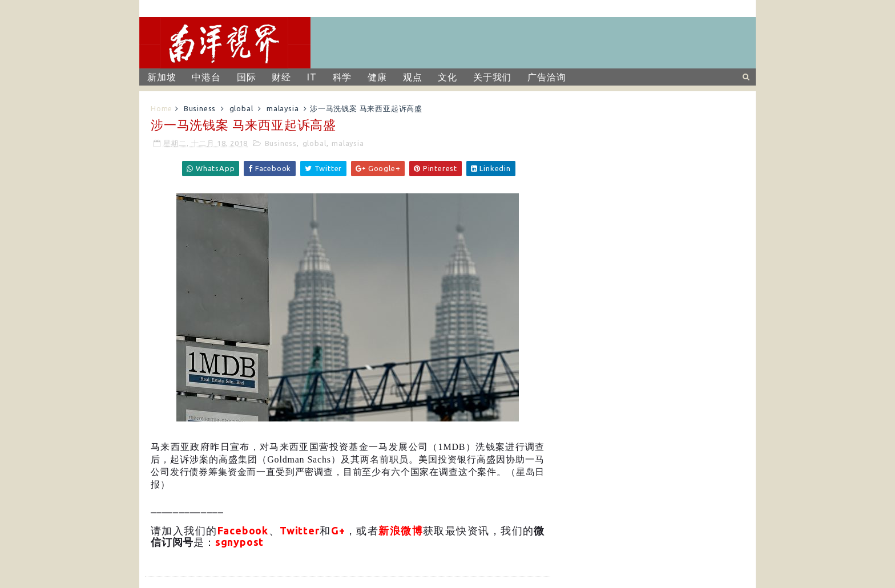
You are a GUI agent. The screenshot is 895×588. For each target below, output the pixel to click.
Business (200, 108)
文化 (447, 77)
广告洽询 (547, 77)
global (241, 108)
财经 (281, 77)
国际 (247, 77)
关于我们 (492, 77)
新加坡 (162, 77)
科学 (342, 77)
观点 (413, 77)
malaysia (283, 108)
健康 (377, 77)
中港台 (206, 77)
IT (312, 77)
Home (162, 108)
